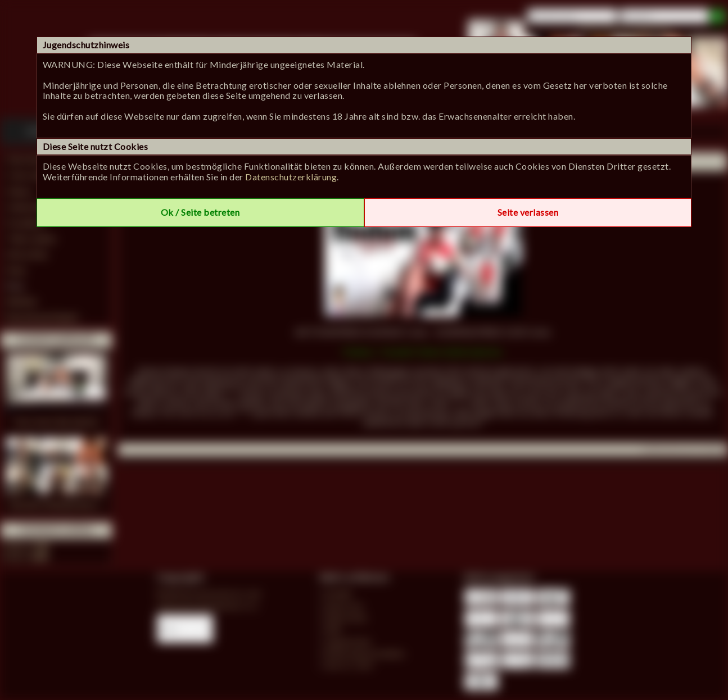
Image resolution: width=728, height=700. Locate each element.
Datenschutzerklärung (291, 177)
